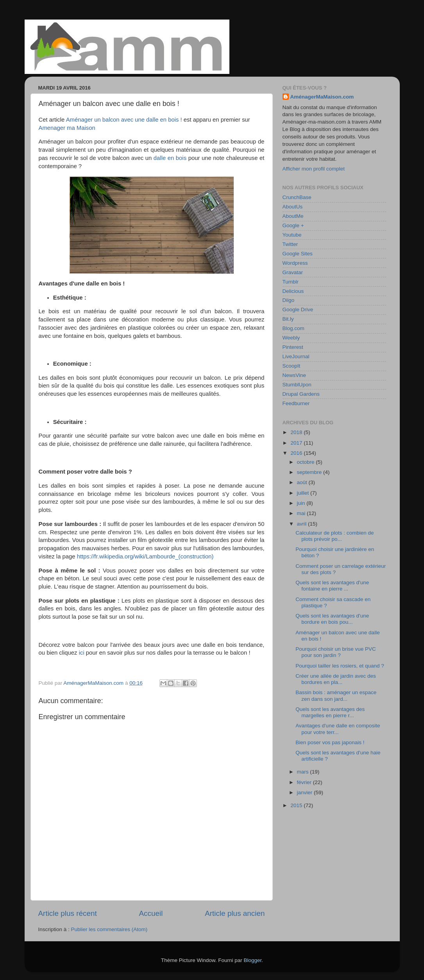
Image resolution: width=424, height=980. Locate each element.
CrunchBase (297, 197)
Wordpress (295, 263)
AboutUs (293, 207)
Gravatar (293, 272)
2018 (297, 432)
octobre (307, 462)
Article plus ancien (235, 913)
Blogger (253, 960)
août (303, 482)
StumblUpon (297, 385)
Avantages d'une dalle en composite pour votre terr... (338, 729)
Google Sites (298, 254)
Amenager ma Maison (67, 128)
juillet (304, 493)
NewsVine (294, 375)
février (305, 782)
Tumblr (291, 282)
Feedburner (296, 403)
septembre (310, 472)
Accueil (151, 913)
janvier (306, 792)
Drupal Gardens (301, 394)
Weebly (291, 338)
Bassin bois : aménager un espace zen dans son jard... (336, 696)
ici (82, 653)
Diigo (289, 300)
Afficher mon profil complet (314, 169)
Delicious (293, 291)
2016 (297, 453)
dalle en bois (170, 158)
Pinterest (293, 347)
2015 (297, 805)
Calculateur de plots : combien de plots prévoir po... (335, 536)
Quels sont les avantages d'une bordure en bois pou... (332, 619)
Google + (293, 225)
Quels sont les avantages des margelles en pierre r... (330, 712)
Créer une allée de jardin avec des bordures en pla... (336, 679)
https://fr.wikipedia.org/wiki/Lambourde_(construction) (145, 556)
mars (304, 772)
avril (303, 524)
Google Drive (298, 310)
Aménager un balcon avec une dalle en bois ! (124, 120)
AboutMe (293, 216)
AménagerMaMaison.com (322, 97)
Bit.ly (288, 319)
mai (302, 513)
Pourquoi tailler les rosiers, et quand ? (340, 666)
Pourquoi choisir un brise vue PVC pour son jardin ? (336, 652)
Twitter (290, 244)
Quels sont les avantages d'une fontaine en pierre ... (332, 586)
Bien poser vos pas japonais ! (330, 742)
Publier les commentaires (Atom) (109, 929)
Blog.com (293, 328)
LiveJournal (296, 356)
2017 (297, 443)
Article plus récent (68, 913)
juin (302, 503)
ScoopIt (292, 366)
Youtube (292, 235)
